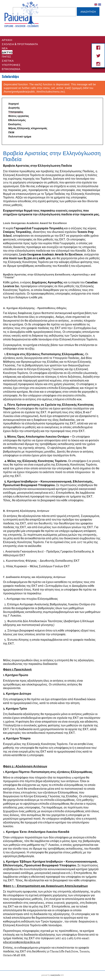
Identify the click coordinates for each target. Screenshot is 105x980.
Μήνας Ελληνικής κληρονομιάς (28, 128)
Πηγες (6, 56)
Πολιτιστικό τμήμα (20, 137)
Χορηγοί (14, 104)
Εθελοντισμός (17, 120)
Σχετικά (8, 60)
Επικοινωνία (11, 69)
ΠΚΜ (11, 132)
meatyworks (55, 975)
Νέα (5, 48)
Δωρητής (14, 108)
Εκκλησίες (15, 124)
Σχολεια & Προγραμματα (20, 44)
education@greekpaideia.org (22, 942)
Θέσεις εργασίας (19, 116)
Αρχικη (7, 40)
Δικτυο (7, 52)
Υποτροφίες (11, 65)
